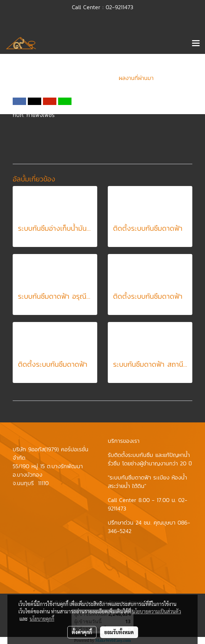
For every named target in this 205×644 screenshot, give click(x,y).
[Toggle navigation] (196, 44)
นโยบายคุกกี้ (42, 619)
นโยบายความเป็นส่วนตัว (157, 611)
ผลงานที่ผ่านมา (136, 78)
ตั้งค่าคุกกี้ (82, 632)
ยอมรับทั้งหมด (119, 632)
